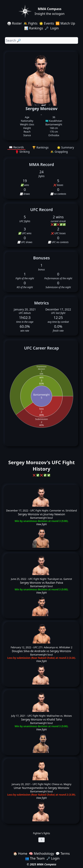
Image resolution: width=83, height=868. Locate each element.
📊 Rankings (34, 28)
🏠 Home (20, 854)
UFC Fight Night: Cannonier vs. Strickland (54, 511)
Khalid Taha (54, 719)
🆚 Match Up (65, 23)
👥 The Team (35, 858)
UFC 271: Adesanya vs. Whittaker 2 (53, 647)
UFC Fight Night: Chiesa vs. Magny (52, 784)
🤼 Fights (30, 23)
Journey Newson (54, 514)
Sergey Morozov (29, 514)
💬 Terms (63, 854)
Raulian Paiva (54, 583)
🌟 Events (47, 23)
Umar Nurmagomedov (29, 788)
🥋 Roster (14, 23)
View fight (41, 524)
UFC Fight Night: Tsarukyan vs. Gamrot (50, 579)
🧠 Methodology (41, 854)
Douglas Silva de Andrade (29, 651)
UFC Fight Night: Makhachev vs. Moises (50, 716)
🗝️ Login (52, 28)
